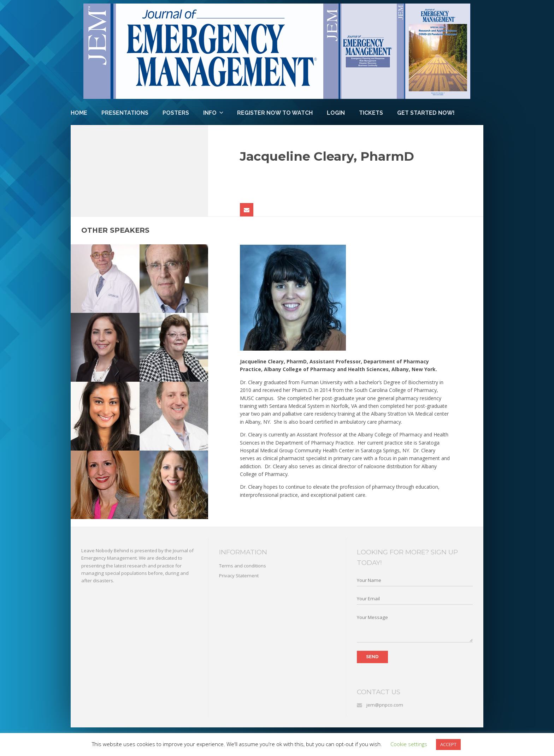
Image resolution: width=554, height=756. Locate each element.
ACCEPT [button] (448, 744)
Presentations (125, 113)
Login (336, 113)
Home (79, 113)
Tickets (371, 113)
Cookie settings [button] (409, 744)
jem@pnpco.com (385, 705)
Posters (176, 113)
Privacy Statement (239, 576)
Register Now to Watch (275, 113)
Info (210, 113)
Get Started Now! (426, 113)
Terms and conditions (243, 566)
